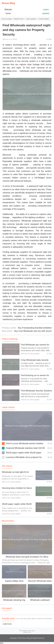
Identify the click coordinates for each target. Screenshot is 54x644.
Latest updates (31, 19)
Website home (19, 19)
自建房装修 (7, 624)
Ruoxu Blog (8, 3)
